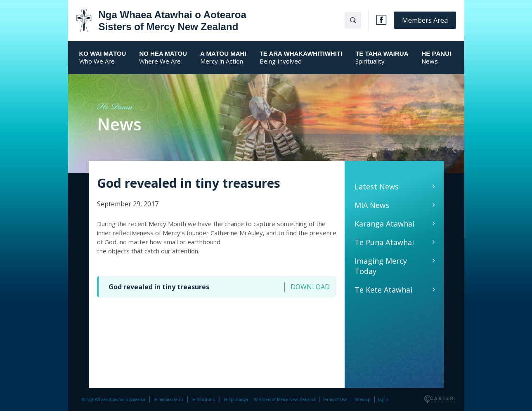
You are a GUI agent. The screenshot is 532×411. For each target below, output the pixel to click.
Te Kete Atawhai (383, 290)
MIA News (372, 205)
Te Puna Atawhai (384, 242)
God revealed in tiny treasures (159, 287)
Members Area (425, 20)
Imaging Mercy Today (381, 266)
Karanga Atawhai (384, 224)
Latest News (377, 187)
